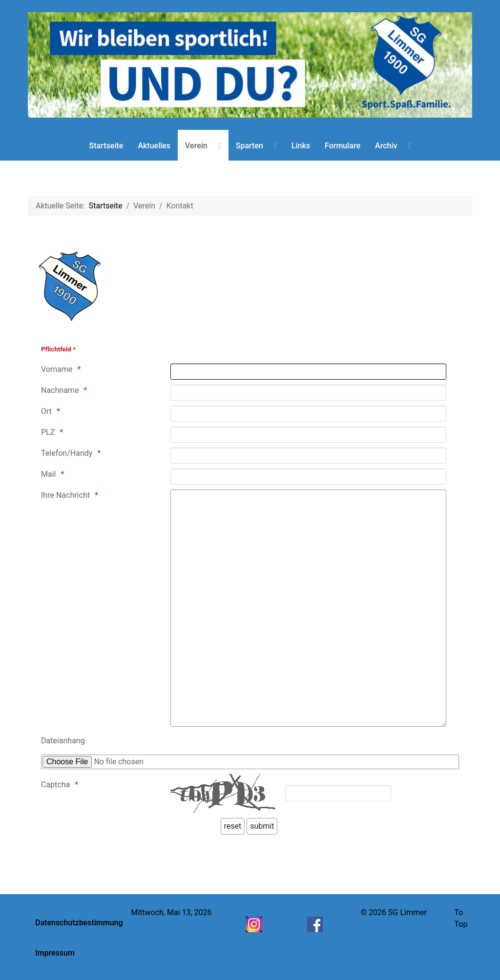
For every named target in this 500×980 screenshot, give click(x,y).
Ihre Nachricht (65, 495)
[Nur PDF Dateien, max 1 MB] (250, 762)
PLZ (48, 432)
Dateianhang (63, 741)
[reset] (233, 826)
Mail (48, 474)
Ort (46, 411)
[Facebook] (316, 924)
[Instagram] (255, 924)
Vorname (57, 369)
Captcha (55, 785)
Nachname (60, 390)
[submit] (262, 826)
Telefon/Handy (67, 453)
